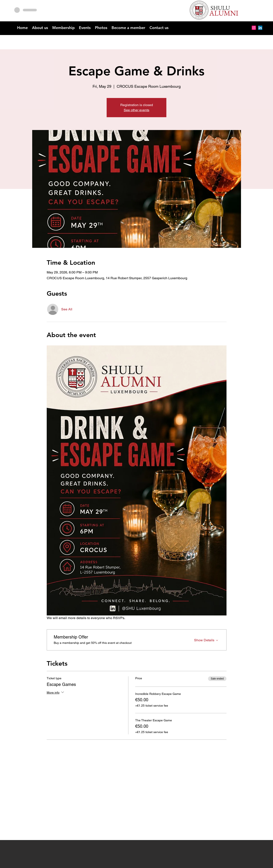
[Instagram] (254, 28)
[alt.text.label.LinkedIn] (260, 28)
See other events (136, 110)
